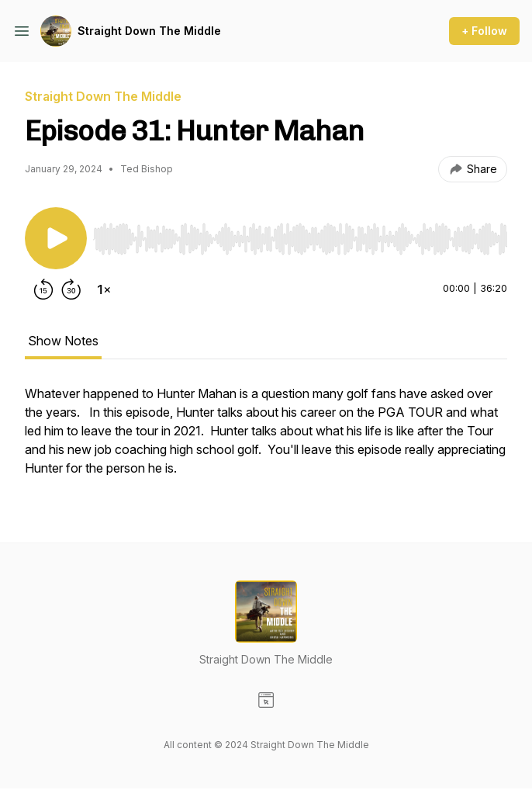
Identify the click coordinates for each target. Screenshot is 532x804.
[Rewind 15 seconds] (43, 289)
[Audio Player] (300, 234)
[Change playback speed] (104, 289)
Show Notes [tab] (63, 341)
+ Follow (484, 31)
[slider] (300, 239)
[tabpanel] (266, 438)
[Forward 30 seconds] (71, 289)
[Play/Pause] (56, 238)
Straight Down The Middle (149, 31)
